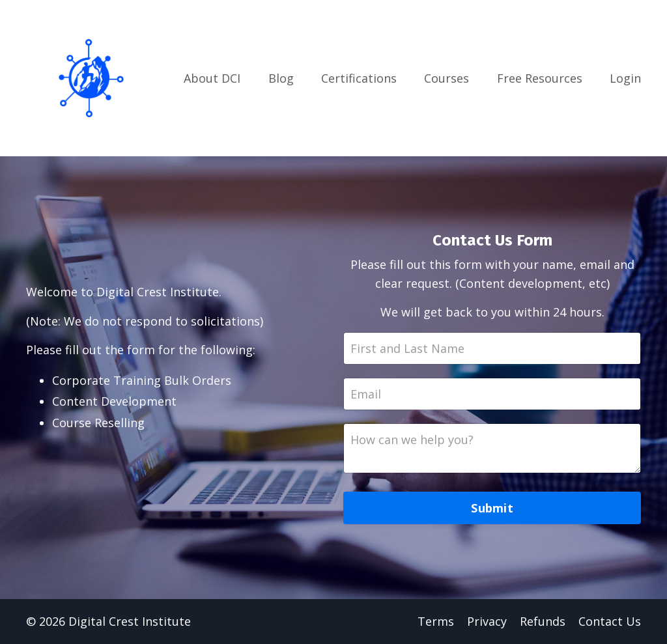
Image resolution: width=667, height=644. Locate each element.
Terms (436, 621)
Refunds (543, 621)
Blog (281, 78)
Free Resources (540, 78)
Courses (447, 78)
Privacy (487, 621)
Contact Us (610, 621)
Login (625, 78)
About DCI (212, 78)
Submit (492, 508)
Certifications (359, 78)
